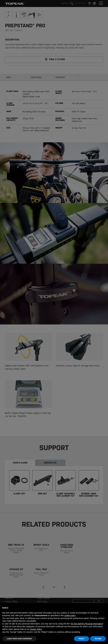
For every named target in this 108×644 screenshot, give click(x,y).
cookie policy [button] (70, 615)
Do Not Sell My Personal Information (87, 624)
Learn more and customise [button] (19, 639)
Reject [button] (82, 639)
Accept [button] (98, 639)
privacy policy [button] (36, 629)
